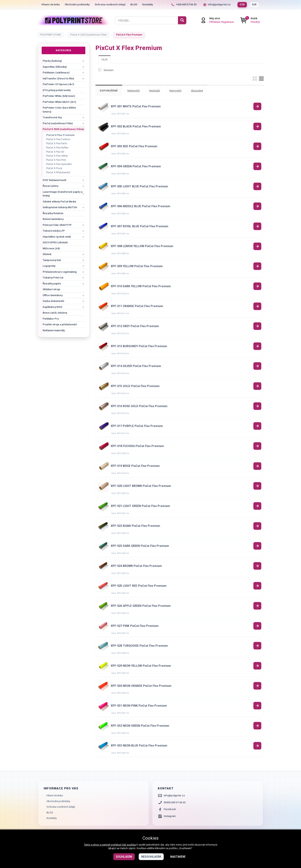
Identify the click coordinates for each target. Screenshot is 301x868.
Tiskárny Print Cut (53, 278)
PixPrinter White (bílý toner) (59, 96)
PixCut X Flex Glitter (57, 156)
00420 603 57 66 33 (175, 811)
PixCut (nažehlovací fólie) (58, 123)
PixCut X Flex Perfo (57, 143)
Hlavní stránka (51, 4)
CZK (242, 5)
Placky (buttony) (52, 61)
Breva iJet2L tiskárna (55, 313)
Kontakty (148, 4)
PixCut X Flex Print (56, 160)
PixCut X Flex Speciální (59, 164)
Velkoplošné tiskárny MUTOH (60, 207)
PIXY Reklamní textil (54, 180)
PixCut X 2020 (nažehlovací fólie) (63, 129)
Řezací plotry (50, 186)
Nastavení (178, 857)
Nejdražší (155, 91)
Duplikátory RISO (52, 307)
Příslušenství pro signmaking (60, 272)
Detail (258, 106)
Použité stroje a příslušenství (60, 324)
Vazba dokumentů (53, 301)
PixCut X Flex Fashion (58, 139)
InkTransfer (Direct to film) (58, 79)
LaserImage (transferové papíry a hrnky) (63, 194)
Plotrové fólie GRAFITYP (57, 225)
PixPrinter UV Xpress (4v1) (58, 84)
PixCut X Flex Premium (60, 135)
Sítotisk (47, 254)
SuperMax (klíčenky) (55, 67)
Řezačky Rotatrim (53, 213)
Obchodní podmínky (77, 4)
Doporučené (109, 91)
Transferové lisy (52, 117)
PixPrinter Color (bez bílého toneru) (59, 110)
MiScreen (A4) (51, 248)
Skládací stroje (51, 289)
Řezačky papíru (52, 284)
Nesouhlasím (151, 857)
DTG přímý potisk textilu (57, 90)
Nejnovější (176, 91)
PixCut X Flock (54, 168)
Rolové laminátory (53, 219)
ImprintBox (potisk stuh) (57, 237)
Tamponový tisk (52, 260)
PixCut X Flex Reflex (57, 148)
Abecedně (198, 91)
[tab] (105, 60)
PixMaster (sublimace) (56, 73)
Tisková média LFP (54, 231)
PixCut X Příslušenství (58, 172)
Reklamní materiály (54, 330)
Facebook (170, 818)
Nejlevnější (134, 91)
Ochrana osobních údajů (110, 4)
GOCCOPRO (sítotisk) (55, 242)
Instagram (170, 825)
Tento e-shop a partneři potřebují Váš (105, 845)
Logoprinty (49, 266)
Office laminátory (53, 295)
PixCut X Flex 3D (55, 152)
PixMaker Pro (51, 319)
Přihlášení (219, 22)
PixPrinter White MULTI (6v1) (59, 102)
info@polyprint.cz (219, 4)
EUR (254, 5)
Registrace (232, 22)
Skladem (109, 70)
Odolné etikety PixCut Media (59, 202)
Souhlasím (124, 857)
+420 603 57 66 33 (186, 4)
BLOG (134, 4)
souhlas (131, 845)
